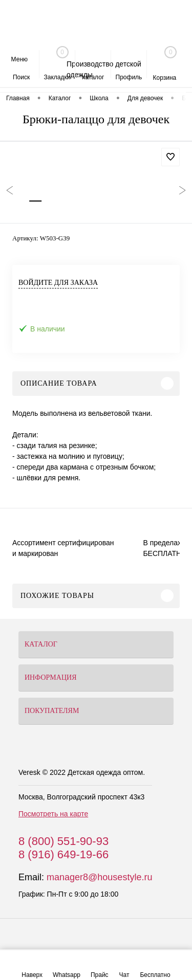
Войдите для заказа (58, 283)
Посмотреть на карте (53, 814)
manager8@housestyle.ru (99, 877)
